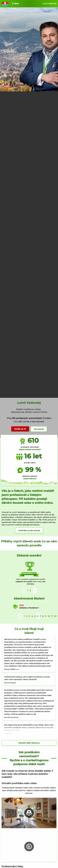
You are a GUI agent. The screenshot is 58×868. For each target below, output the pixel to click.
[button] (35, 590)
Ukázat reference (30, 478)
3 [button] (30, 616)
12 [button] (55, 616)
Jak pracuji (39, 429)
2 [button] (30, 590)
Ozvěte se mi (20, 429)
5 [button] (35, 616)
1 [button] (28, 590)
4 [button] (32, 616)
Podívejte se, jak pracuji (29, 530)
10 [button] (49, 616)
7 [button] (40, 616)
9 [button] (46, 616)
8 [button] (43, 616)
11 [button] (52, 616)
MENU (15, 4)
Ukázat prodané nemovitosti (30, 449)
